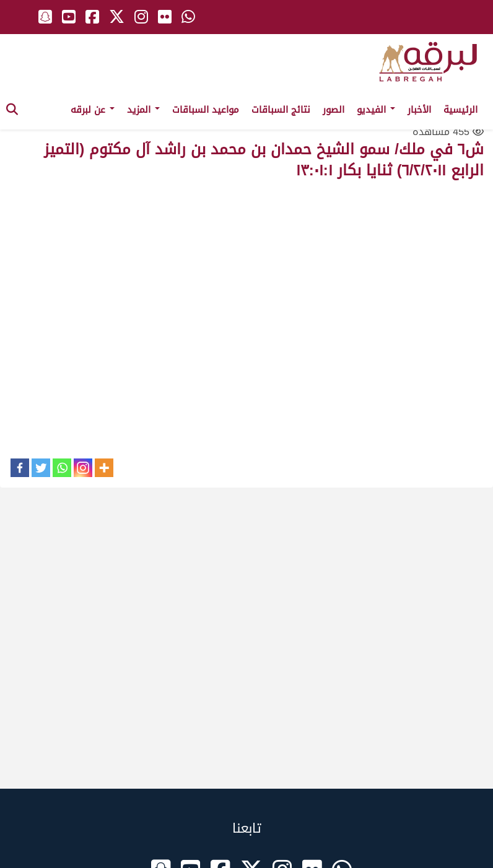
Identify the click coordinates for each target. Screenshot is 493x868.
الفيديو (376, 110)
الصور (334, 110)
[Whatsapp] (62, 468)
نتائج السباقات (281, 110)
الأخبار (419, 110)
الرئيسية (460, 110)
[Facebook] (20, 468)
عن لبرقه (93, 110)
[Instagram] (83, 468)
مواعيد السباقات (206, 110)
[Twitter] (41, 468)
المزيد (143, 110)
